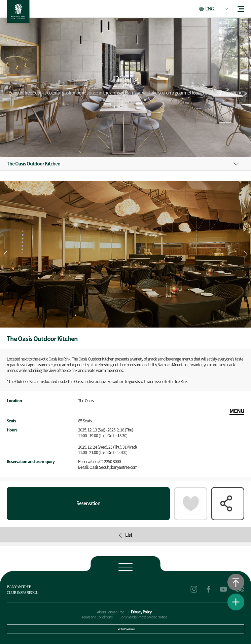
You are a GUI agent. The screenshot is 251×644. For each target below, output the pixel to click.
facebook (209, 589)
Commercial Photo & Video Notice (143, 617)
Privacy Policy (141, 612)
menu (241, 9)
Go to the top (236, 582)
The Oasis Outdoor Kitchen (33, 163)
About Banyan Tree (110, 612)
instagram (194, 589)
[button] (246, 254)
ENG (210, 9)
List (125, 535)
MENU (237, 411)
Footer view (125, 566)
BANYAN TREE (18, 13)
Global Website (125, 629)
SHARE (228, 504)
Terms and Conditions (97, 617)
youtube (223, 589)
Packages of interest (191, 504)
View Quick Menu (236, 602)
